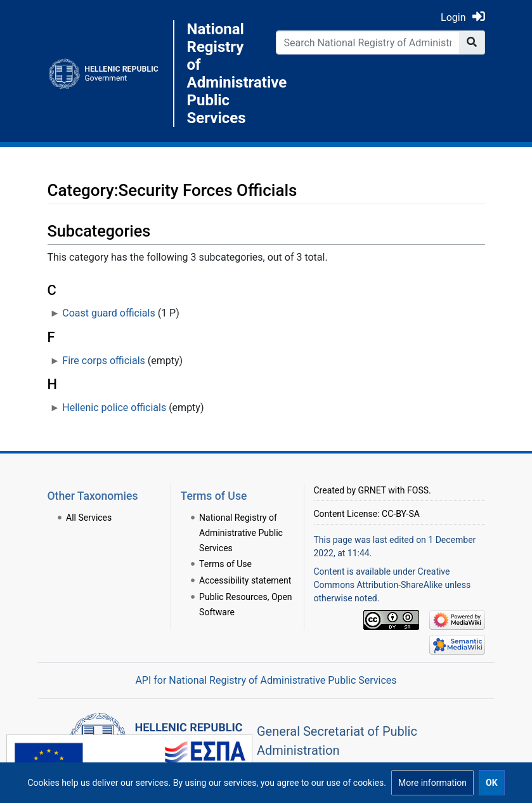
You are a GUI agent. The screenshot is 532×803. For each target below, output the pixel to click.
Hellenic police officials (114, 408)
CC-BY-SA (401, 514)
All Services (89, 518)
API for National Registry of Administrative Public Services (266, 680)
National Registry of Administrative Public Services (222, 74)
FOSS (418, 490)
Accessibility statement (245, 580)
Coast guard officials (108, 313)
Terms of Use (225, 564)
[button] (432, 783)
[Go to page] (472, 42)
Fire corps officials (104, 361)
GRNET (372, 490)
